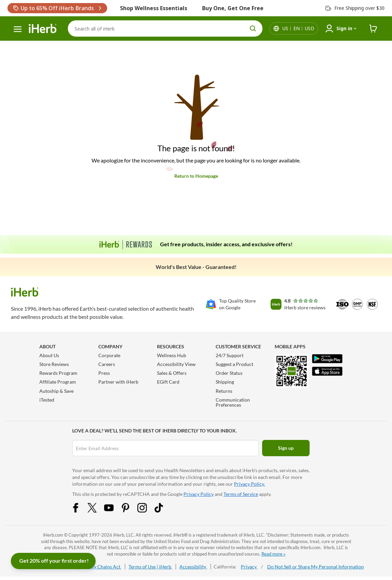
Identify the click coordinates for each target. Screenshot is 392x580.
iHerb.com (53, 535)
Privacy (249, 567)
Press (104, 373)
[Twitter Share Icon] (97, 511)
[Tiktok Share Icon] (163, 511)
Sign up (286, 448)
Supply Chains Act (102, 567)
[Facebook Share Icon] (80, 511)
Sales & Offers (172, 373)
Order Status (229, 373)
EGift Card (168, 382)
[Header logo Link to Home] (43, 29)
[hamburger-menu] (18, 29)
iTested (47, 400)
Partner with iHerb (118, 382)
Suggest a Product (234, 364)
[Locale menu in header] (298, 28)
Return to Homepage (196, 176)
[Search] (165, 28)
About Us (49, 355)
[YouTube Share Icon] (113, 511)
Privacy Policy (199, 494)
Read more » (273, 554)
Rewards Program (58, 373)
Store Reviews (54, 364)
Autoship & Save (56, 391)
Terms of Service (241, 494)
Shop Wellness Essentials (154, 8)
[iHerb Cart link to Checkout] (373, 29)
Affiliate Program (58, 382)
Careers (107, 364)
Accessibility (193, 567)
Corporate (109, 355)
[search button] (253, 28)
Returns (224, 391)
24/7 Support (230, 355)
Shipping (225, 382)
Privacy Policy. (249, 484)
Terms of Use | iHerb (150, 567)
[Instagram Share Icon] (146, 511)
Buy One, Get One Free (233, 8)
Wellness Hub (172, 355)
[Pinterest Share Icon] (130, 511)
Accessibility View (176, 364)
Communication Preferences (233, 402)
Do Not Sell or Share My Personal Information (316, 567)
